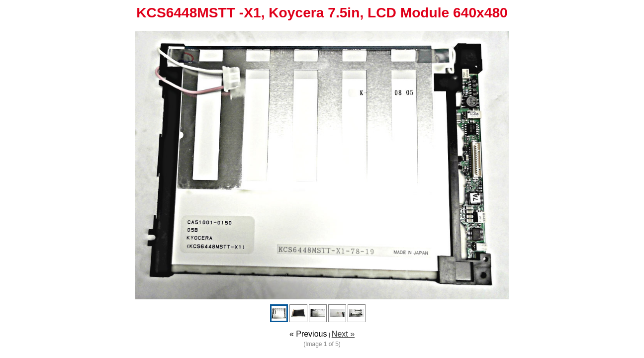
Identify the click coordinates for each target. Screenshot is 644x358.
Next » (343, 334)
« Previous (308, 334)
